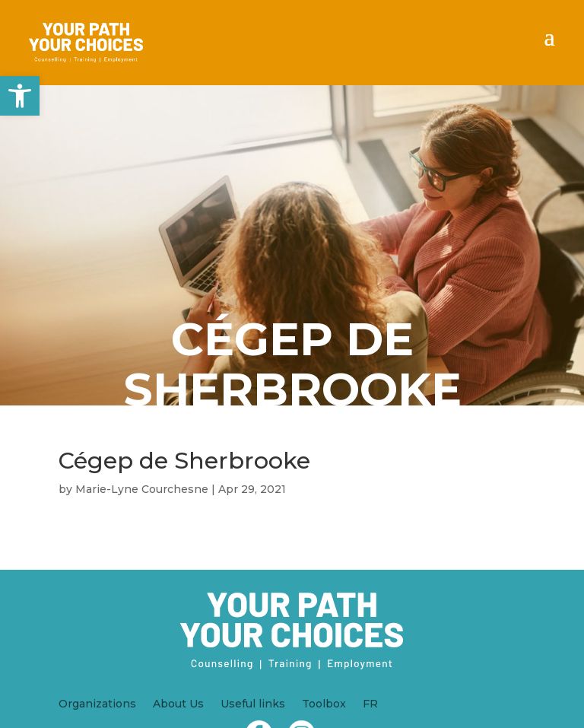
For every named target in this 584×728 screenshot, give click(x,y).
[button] (20, 96)
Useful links (253, 704)
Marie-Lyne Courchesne (142, 489)
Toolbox (324, 704)
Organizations (97, 704)
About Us (178, 704)
